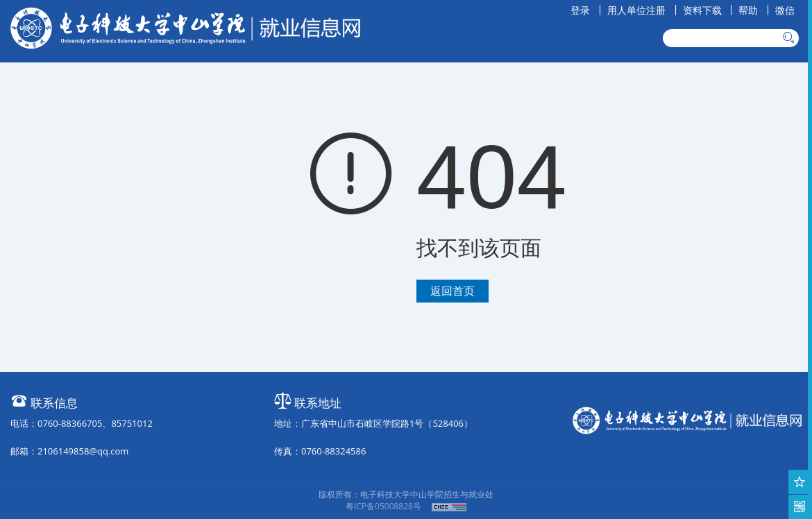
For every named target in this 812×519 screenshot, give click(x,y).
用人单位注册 (636, 10)
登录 (580, 10)
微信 (785, 10)
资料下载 (702, 10)
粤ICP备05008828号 (383, 506)
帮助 (748, 10)
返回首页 (452, 291)
